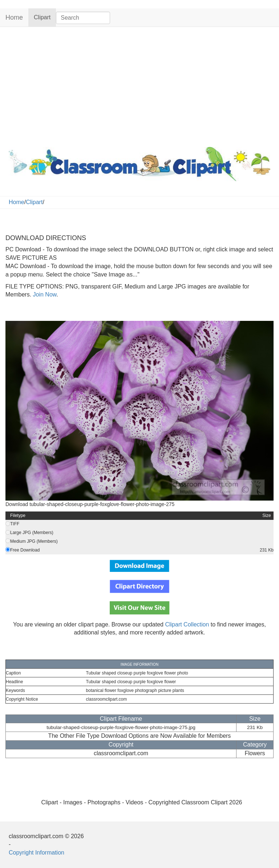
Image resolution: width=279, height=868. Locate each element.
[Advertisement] (139, 85)
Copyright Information (37, 853)
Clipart (45, 17)
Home (14, 17)
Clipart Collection (187, 624)
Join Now (44, 294)
